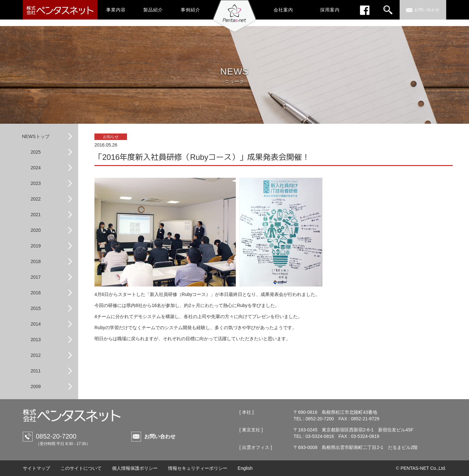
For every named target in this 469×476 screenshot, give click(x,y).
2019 (36, 246)
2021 (36, 215)
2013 (36, 340)
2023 (36, 183)
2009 (36, 386)
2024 (36, 168)
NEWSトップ (36, 136)
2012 (36, 355)
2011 (36, 371)
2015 (36, 308)
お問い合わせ (160, 436)
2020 (36, 230)
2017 (36, 277)
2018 (36, 261)
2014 (36, 324)
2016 (36, 293)
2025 (36, 152)
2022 (36, 199)
